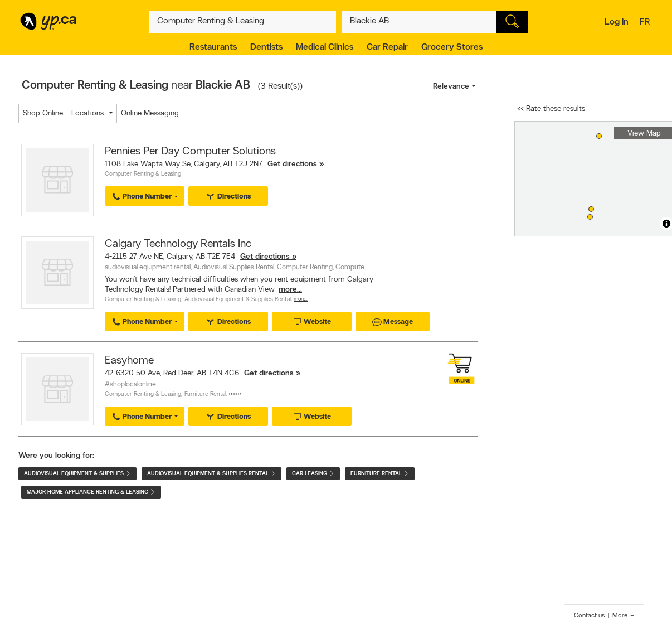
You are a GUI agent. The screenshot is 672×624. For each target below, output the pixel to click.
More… (301, 299)
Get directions (292, 164)
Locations (87, 113)
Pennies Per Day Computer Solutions (190, 152)
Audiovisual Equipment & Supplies (77, 474)
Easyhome (129, 361)
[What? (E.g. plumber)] (242, 22)
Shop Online (43, 113)
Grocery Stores (452, 47)
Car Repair (387, 47)
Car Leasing (313, 474)
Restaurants (213, 47)
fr (646, 23)
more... (290, 290)
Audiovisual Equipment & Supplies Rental (238, 300)
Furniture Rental (205, 395)
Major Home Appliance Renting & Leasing (91, 492)
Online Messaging (150, 113)
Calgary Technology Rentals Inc (178, 244)
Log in (617, 22)
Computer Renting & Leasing (143, 174)
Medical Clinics (325, 47)
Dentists (266, 47)
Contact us (589, 616)
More (620, 616)
